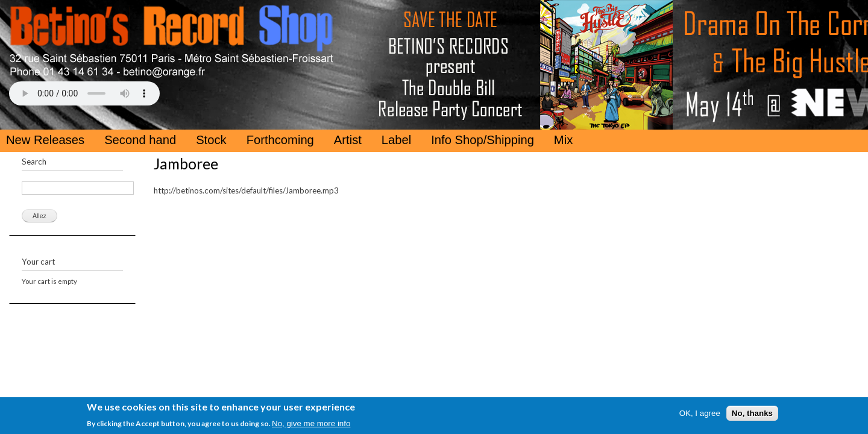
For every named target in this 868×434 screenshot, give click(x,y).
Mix (563, 140)
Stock (211, 140)
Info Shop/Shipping (483, 140)
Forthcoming (280, 140)
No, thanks (752, 413)
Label (396, 140)
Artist (348, 140)
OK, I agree (700, 413)
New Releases (45, 140)
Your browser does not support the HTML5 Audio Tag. (84, 93)
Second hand (140, 140)
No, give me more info (311, 423)
